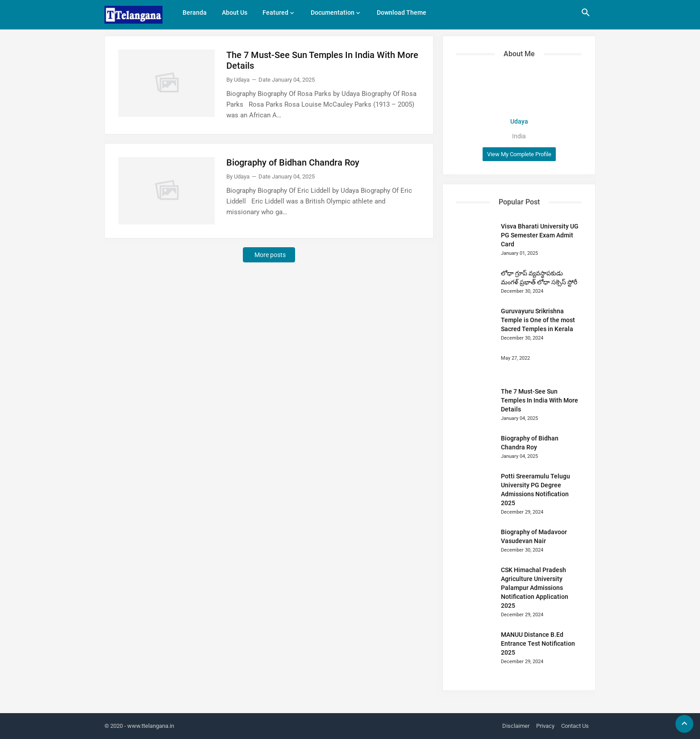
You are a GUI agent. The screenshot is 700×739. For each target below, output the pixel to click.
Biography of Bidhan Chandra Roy (293, 162)
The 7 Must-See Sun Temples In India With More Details (322, 60)
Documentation (333, 12)
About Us (235, 12)
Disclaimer (516, 726)
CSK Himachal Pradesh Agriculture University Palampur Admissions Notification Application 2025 (535, 588)
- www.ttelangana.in (149, 726)
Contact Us (575, 726)
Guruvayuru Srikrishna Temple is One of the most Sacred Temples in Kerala (538, 320)
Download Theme (402, 12)
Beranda (195, 12)
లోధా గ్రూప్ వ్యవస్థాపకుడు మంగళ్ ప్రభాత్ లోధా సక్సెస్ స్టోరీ (539, 278)
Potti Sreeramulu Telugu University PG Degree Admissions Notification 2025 (535, 490)
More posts (270, 255)
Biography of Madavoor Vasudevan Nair (534, 536)
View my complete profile (519, 154)
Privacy (545, 726)
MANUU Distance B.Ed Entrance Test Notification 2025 (538, 644)
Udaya (519, 121)
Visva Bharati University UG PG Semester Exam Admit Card (540, 235)
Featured (275, 12)
